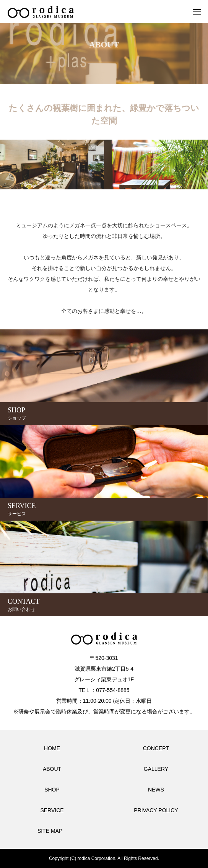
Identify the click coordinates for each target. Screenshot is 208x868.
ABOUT (52, 769)
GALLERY (156, 769)
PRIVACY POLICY (156, 810)
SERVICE (52, 810)
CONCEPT (156, 748)
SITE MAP (50, 831)
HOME (52, 748)
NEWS (156, 790)
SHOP (52, 790)
